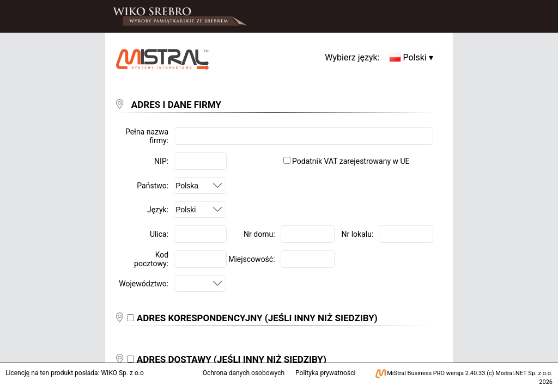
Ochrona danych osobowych (244, 373)
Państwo (151, 186)
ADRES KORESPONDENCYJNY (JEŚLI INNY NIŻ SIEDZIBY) (257, 318)
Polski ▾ (411, 57)
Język (157, 210)
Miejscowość (251, 259)
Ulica (158, 234)
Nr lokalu (357, 234)
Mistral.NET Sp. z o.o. (524, 373)
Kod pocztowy (151, 259)
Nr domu (258, 234)
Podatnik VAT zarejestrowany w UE (347, 161)
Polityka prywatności (325, 373)
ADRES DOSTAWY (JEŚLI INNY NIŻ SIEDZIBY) (232, 359)
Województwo (142, 284)
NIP (160, 161)
